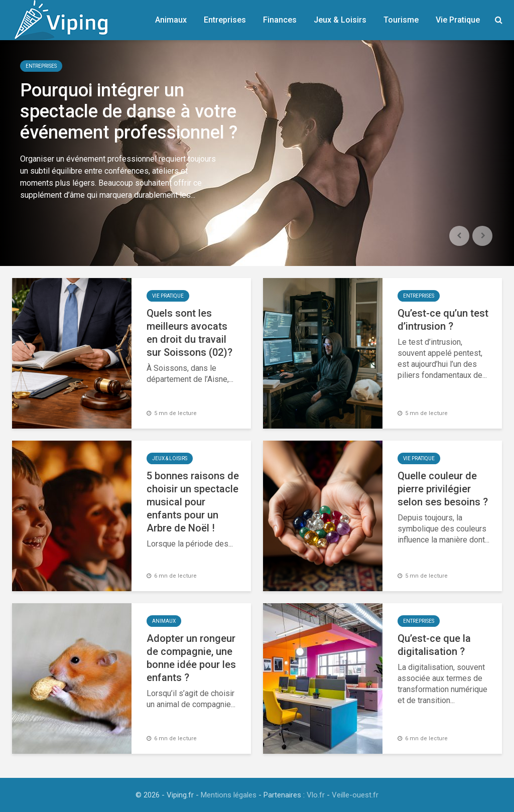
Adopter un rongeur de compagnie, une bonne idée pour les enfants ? (191, 658)
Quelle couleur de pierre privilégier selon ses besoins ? (443, 489)
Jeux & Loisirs (340, 20)
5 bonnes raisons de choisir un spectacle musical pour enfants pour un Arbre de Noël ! (193, 502)
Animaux (171, 20)
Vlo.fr (316, 795)
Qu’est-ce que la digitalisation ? (434, 645)
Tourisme (401, 20)
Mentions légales (229, 795)
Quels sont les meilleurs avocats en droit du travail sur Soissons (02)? (189, 333)
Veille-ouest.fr (355, 795)
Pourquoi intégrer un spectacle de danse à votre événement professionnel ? (129, 111)
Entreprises (225, 20)
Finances (280, 20)
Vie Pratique (458, 20)
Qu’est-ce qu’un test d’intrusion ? (443, 320)
